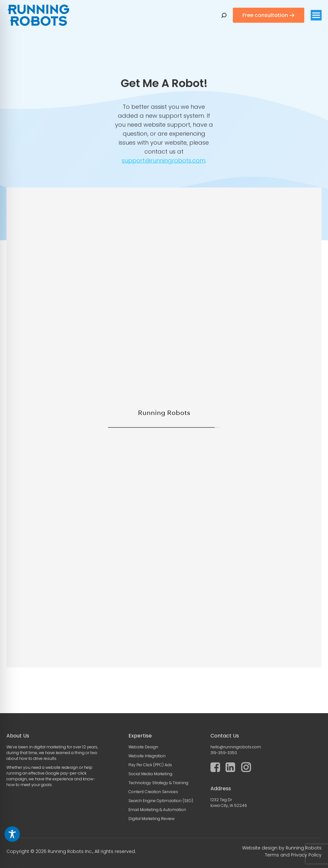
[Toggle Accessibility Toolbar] (12, 834)
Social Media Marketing (150, 774)
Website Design (143, 747)
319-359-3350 (224, 753)
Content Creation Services (153, 792)
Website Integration (147, 756)
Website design (260, 848)
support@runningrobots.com (164, 160)
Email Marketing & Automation (157, 810)
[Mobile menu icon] (316, 15)
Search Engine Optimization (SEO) (161, 801)
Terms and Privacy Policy (293, 855)
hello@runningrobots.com (236, 747)
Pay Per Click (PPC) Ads (150, 765)
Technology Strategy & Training (158, 783)
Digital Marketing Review (152, 819)
